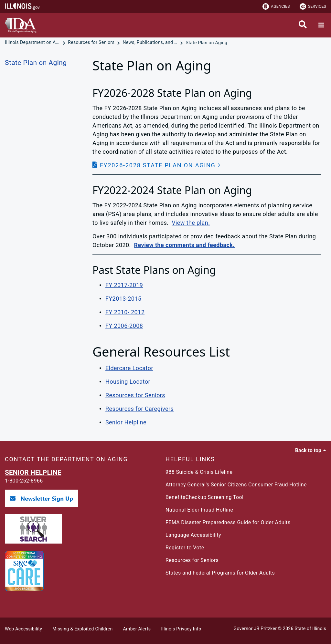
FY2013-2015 (123, 299)
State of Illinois (310, 628)
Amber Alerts (137, 629)
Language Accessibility (193, 535)
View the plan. (191, 223)
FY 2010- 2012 (125, 312)
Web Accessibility (23, 629)
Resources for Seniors (135, 395)
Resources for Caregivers (139, 409)
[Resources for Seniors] (92, 43)
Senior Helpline (126, 422)
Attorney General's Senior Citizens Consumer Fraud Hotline (236, 485)
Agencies (276, 6)
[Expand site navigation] (321, 25)
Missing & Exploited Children (82, 629)
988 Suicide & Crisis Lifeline (199, 472)
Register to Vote (185, 548)
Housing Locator (128, 382)
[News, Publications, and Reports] (151, 43)
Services (313, 6)
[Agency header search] (303, 25)
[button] (157, 165)
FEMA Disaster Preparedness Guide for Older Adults (228, 522)
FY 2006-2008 (124, 326)
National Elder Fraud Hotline (199, 510)
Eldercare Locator (129, 368)
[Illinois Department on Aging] (33, 43)
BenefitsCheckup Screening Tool (204, 497)
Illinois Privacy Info (181, 629)
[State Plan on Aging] (207, 43)
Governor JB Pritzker (255, 628)
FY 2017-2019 (124, 285)
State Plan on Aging (36, 63)
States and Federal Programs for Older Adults (220, 573)
